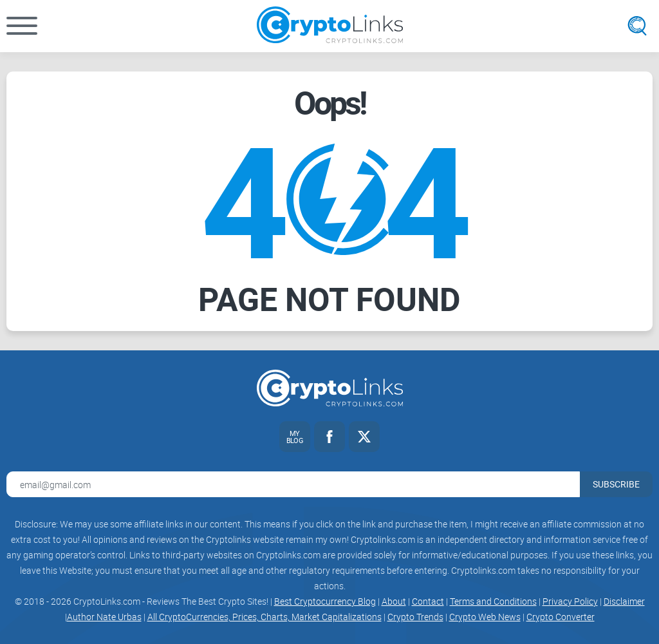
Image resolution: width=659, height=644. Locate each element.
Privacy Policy (570, 601)
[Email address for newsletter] (293, 484)
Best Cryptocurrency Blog (325, 601)
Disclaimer (624, 601)
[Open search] (637, 26)
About (394, 601)
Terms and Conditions (493, 601)
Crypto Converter (561, 617)
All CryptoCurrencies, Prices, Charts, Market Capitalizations (265, 617)
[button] (22, 26)
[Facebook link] (329, 437)
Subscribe (616, 484)
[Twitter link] (364, 437)
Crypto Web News (485, 617)
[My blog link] (295, 437)
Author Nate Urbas (104, 617)
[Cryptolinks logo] (330, 26)
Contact (428, 601)
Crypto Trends (415, 617)
